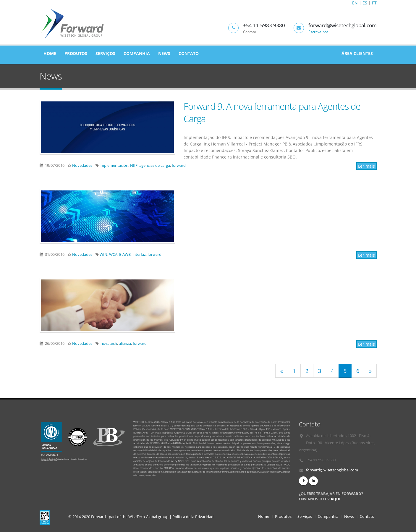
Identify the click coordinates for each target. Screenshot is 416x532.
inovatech (108, 343)
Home (50, 53)
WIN (103, 254)
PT (374, 3)
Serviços (105, 53)
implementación (114, 165)
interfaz (139, 254)
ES (365, 3)
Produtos (76, 53)
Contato (189, 53)
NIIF (134, 165)
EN (355, 3)
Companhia (137, 53)
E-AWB (125, 254)
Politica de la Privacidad (193, 517)
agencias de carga (155, 165)
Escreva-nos (318, 32)
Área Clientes (357, 53)
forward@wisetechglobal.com (332, 470)
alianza (125, 343)
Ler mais (366, 166)
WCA (113, 254)
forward (179, 165)
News (164, 53)
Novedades (82, 165)
